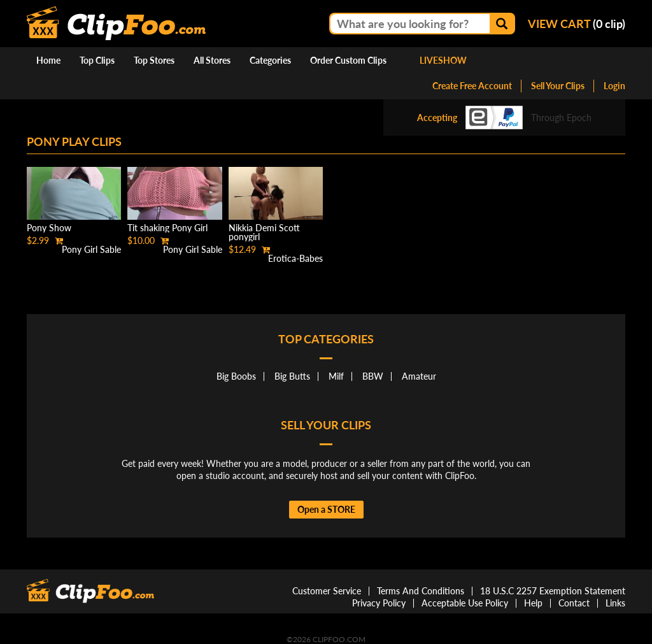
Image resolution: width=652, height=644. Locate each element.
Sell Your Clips (558, 86)
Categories (270, 60)
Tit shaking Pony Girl (167, 228)
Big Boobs (236, 376)
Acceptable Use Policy (465, 603)
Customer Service (327, 591)
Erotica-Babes (295, 258)
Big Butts (292, 376)
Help (533, 603)
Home (48, 60)
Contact (574, 603)
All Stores (212, 60)
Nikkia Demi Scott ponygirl (264, 232)
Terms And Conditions (421, 591)
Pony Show (49, 228)
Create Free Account (472, 86)
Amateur (419, 376)
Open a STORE (326, 509)
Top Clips (97, 60)
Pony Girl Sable (91, 249)
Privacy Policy (379, 603)
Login (614, 86)
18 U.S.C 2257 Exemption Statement (553, 591)
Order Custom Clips (348, 60)
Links (615, 603)
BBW (373, 376)
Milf (336, 376)
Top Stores (154, 60)
